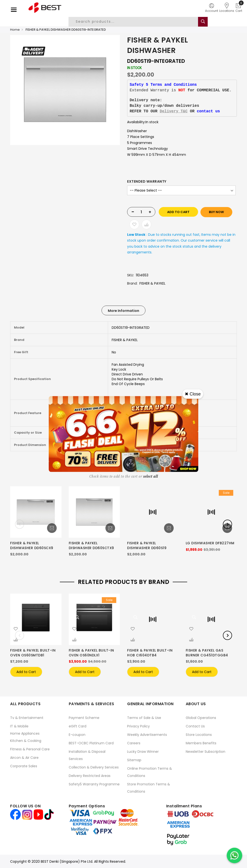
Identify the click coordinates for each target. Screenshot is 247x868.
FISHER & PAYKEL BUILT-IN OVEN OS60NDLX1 (91, 653)
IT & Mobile (19, 726)
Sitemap (134, 760)
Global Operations (201, 718)
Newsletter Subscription (206, 752)
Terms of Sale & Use (144, 718)
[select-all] (151, 476)
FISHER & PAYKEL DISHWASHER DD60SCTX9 (91, 545)
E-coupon (77, 735)
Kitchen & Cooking (26, 741)
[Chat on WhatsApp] (234, 855)
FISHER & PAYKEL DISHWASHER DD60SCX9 (32, 545)
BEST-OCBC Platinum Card (91, 743)
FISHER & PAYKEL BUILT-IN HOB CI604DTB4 (150, 653)
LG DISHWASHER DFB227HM (210, 543)
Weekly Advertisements (147, 735)
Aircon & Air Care (24, 758)
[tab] (123, 310)
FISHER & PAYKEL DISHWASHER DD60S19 (147, 545)
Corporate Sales (24, 766)
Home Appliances (25, 733)
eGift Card (78, 726)
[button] (16, 629)
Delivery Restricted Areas (90, 776)
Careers (134, 743)
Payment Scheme (84, 718)
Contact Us (195, 726)
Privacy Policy (138, 726)
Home (15, 30)
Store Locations (199, 735)
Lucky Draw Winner (143, 752)
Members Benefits (201, 743)
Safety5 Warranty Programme (94, 784)
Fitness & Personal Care (30, 749)
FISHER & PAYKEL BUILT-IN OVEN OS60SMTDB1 (33, 653)
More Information (123, 311)
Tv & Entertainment (27, 718)
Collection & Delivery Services (94, 767)
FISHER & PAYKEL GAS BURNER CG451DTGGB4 (207, 653)
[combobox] (137, 22)
